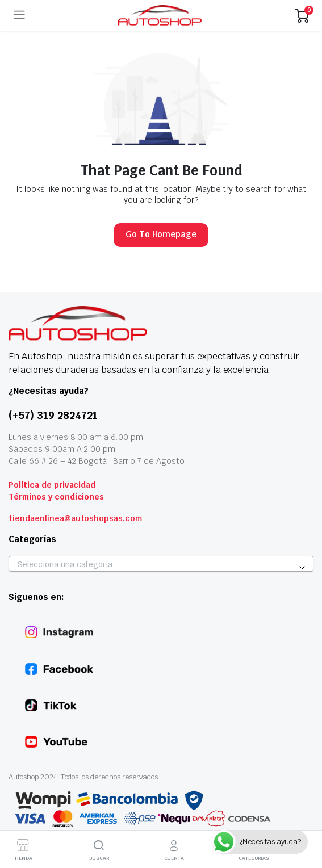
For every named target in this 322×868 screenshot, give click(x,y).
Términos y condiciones (56, 497)
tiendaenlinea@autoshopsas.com (75, 518)
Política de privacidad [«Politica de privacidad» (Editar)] (52, 485)
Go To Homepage (161, 234)
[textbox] (161, 564)
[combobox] (161, 564)
